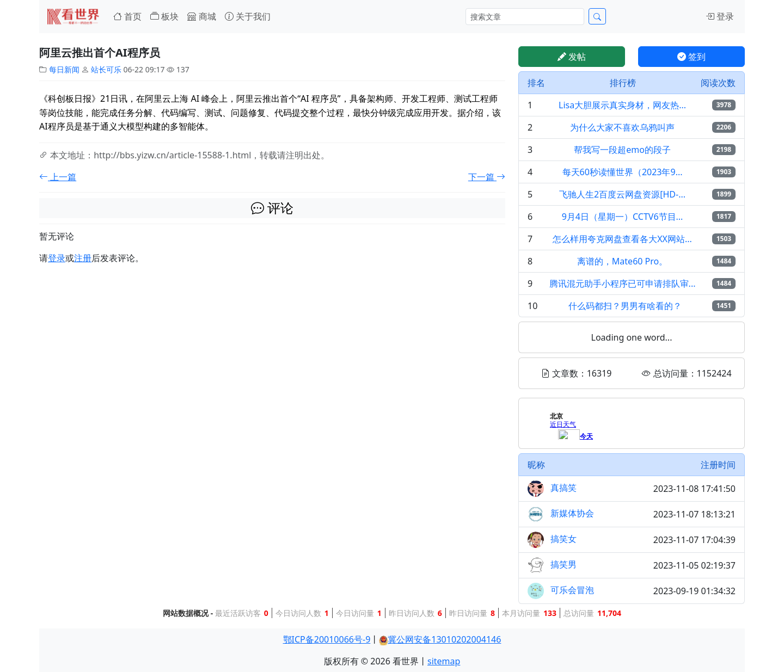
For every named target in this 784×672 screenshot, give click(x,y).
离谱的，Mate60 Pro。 (622, 261)
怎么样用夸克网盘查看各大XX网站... (622, 239)
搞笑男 (563, 564)
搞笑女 (563, 539)
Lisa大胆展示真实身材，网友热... (622, 105)
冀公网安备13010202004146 (444, 639)
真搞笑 (563, 488)
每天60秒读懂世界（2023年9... (623, 172)
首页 (127, 16)
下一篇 (487, 177)
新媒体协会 (572, 513)
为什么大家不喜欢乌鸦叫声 (622, 127)
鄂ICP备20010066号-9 (327, 639)
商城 (201, 16)
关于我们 (248, 16)
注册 (83, 258)
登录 (720, 16)
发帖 (572, 57)
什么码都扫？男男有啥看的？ (625, 306)
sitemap (444, 661)
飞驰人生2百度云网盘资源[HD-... (622, 194)
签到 (691, 57)
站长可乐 (106, 69)
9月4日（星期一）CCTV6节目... (623, 217)
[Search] (525, 17)
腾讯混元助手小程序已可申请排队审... (623, 283)
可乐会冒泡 (572, 590)
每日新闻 (64, 69)
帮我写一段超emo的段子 (622, 150)
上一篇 (58, 177)
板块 (164, 16)
